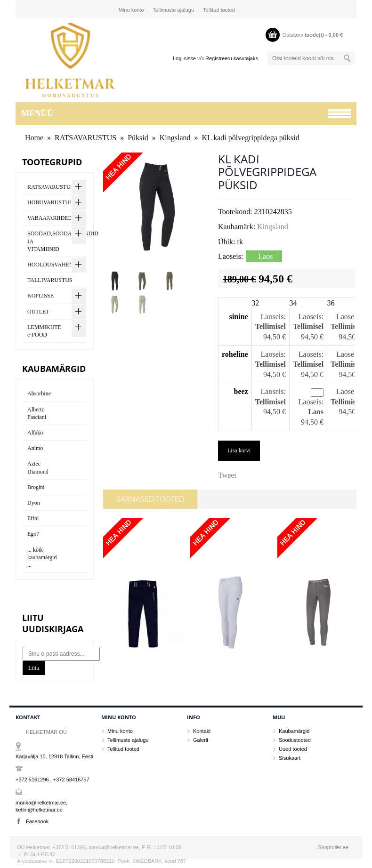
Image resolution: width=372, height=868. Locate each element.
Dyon (34, 503)
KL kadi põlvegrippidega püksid (250, 138)
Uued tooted (293, 749)
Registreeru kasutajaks (232, 58)
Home (34, 138)
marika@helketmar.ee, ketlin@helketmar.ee (41, 806)
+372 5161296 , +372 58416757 (53, 780)
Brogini (36, 487)
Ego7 (33, 534)
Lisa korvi (239, 450)
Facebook (37, 821)
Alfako (35, 433)
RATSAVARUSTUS (85, 138)
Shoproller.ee (333, 847)
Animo (35, 448)
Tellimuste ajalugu (174, 10)
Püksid (138, 138)
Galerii (201, 740)
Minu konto (131, 10)
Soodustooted (295, 740)
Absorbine (39, 394)
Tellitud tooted (219, 10)
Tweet (227, 475)
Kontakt (202, 731)
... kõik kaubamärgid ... (42, 557)
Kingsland (175, 138)
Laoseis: (273, 317)
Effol (33, 518)
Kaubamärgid (294, 731)
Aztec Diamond (38, 467)
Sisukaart (290, 758)
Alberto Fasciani (37, 413)
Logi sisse (184, 58)
